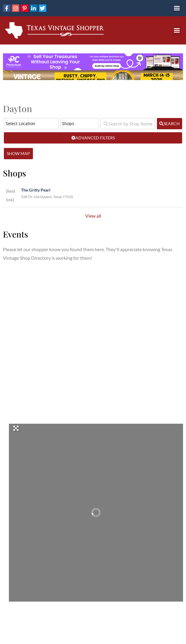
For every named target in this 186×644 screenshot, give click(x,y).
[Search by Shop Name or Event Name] (128, 124)
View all (93, 216)
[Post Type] (80, 124)
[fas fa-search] (170, 124)
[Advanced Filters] (93, 138)
